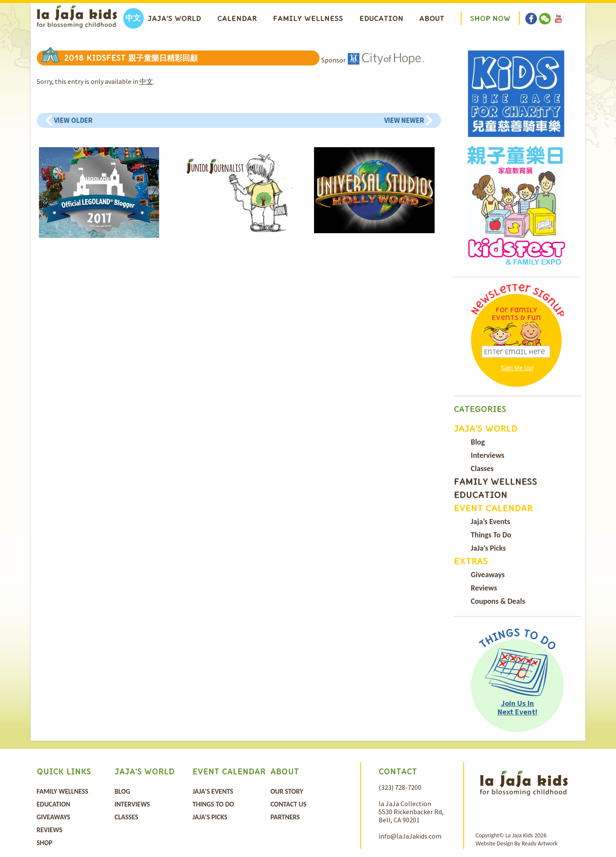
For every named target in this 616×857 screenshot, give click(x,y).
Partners (285, 817)
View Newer (404, 120)
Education (381, 18)
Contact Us (288, 804)
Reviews (484, 588)
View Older (73, 120)
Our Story (287, 791)
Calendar (237, 18)
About (432, 18)
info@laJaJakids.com (410, 836)
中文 (146, 81)
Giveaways (488, 575)
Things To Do (491, 535)
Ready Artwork (539, 844)
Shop (45, 843)
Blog (478, 442)
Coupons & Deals (498, 601)
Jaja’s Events (491, 522)
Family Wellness (308, 18)
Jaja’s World (174, 18)
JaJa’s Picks (489, 548)
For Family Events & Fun (516, 314)
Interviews (488, 455)
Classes (482, 469)
